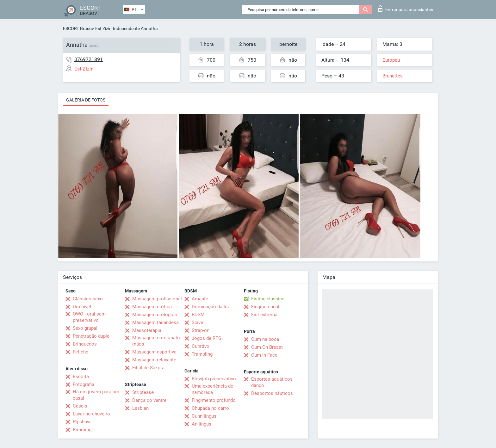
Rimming (82, 430)
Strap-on (201, 330)
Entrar (406, 9)
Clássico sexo (88, 299)
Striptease (143, 392)
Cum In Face (264, 355)
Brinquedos (85, 344)
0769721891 (89, 59)
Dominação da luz (211, 307)
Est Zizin (103, 28)
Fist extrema (264, 315)
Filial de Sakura (148, 368)
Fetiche (81, 352)
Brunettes (393, 76)
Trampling (202, 354)
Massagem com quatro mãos (157, 341)
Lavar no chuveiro (91, 414)
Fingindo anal (265, 307)
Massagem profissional (157, 299)
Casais (80, 406)
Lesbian (140, 408)
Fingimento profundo (214, 400)
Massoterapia (147, 330)
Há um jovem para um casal (96, 395)
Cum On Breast (267, 347)
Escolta (81, 377)
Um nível (82, 307)
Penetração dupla (91, 336)
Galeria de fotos (86, 100)
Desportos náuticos (272, 393)
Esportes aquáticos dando (272, 382)
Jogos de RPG (207, 338)
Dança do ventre (149, 400)
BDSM (198, 315)
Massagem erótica (152, 307)
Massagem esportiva (154, 352)
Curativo (201, 346)
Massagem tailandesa (155, 322)
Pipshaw (82, 422)
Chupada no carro (210, 408)
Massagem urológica (155, 315)
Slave (197, 322)
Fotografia (84, 384)
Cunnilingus (204, 416)
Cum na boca (265, 339)
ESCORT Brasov (78, 28)
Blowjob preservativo (214, 379)
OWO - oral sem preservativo (89, 317)
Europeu (391, 60)
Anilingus (201, 424)
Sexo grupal (85, 328)
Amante (200, 299)
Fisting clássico (268, 299)
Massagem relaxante (154, 360)
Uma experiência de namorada (212, 389)
